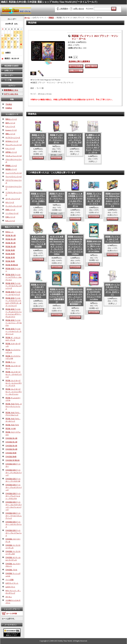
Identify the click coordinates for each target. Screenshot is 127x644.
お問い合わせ (79, 9)
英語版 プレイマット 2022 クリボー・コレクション (112, 239)
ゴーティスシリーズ (13, 199)
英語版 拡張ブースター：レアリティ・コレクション (14, 277)
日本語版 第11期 (11, 446)
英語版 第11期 (10, 243)
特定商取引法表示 (11, 66)
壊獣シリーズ (10, 134)
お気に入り (9, 71)
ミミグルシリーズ (12, 213)
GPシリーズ (10, 202)
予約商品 (9, 104)
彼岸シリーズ (10, 123)
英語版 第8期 (10, 254)
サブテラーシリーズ (13, 138)
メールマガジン (11, 625)
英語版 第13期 (11, 235)
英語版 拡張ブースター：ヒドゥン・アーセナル (14, 323)
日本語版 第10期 (11, 449)
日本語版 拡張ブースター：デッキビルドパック (14, 473)
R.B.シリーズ (10, 221)
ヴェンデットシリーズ (14, 145)
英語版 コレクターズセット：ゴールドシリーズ (14, 374)
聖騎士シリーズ (11, 119)
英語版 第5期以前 (12, 265)
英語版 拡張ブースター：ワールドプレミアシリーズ (14, 286)
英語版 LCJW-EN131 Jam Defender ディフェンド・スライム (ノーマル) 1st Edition (94, 294)
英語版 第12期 (11, 239)
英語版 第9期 (10, 250)
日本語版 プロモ (11, 570)
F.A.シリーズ (10, 148)
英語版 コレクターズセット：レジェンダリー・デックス (14, 383)
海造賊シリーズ (11, 169)
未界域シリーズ (11, 152)
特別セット (10, 232)
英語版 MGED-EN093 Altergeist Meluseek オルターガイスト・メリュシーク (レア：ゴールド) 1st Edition (75, 297)
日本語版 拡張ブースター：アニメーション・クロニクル (13, 496)
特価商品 (9, 108)
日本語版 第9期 (11, 453)
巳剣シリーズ (10, 217)
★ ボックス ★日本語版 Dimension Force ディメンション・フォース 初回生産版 (38, 242)
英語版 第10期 (11, 247)
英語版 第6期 (10, 261)
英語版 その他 (11, 428)
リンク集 (8, 80)
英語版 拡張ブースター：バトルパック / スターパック (13, 331)
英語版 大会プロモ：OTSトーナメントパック (14, 406)
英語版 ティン (11, 362)
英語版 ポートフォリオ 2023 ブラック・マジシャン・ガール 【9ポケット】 (75, 140)
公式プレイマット (12, 583)
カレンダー (9, 75)
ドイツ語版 (10, 580)
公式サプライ (10, 587)
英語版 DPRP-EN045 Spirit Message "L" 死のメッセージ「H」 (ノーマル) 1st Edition (94, 246)
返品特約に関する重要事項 (79, 61)
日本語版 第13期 (11, 438)
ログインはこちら (11, 94)
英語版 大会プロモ (12, 425)
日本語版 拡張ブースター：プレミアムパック (14, 533)
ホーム (27, 18)
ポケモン (9, 597)
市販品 (51, 18)
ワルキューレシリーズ (14, 156)
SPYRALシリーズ (12, 141)
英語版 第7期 (10, 257)
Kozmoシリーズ (11, 130)
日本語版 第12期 (11, 442)
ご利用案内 (63, 9)
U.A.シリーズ (10, 126)
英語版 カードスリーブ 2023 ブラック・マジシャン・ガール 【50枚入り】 (38, 140)
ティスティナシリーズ (14, 206)
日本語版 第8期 (11, 457)
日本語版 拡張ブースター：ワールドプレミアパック (14, 516)
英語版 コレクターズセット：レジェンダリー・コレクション (14, 392)
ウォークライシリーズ (14, 177)
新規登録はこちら (11, 90)
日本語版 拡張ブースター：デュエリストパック (14, 487)
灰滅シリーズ (10, 210)
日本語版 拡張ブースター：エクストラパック (14, 524)
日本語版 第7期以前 (13, 460)
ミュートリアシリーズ (14, 173)
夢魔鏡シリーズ (11, 166)
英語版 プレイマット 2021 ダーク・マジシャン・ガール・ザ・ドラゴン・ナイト (94, 199)
